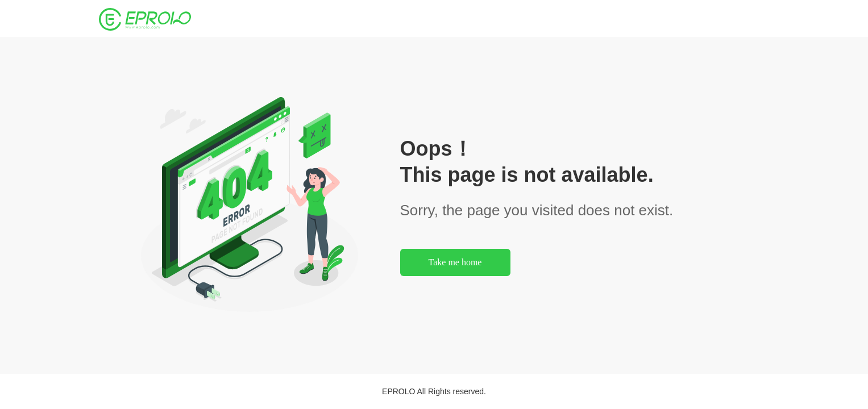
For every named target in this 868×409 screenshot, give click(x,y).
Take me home (455, 262)
